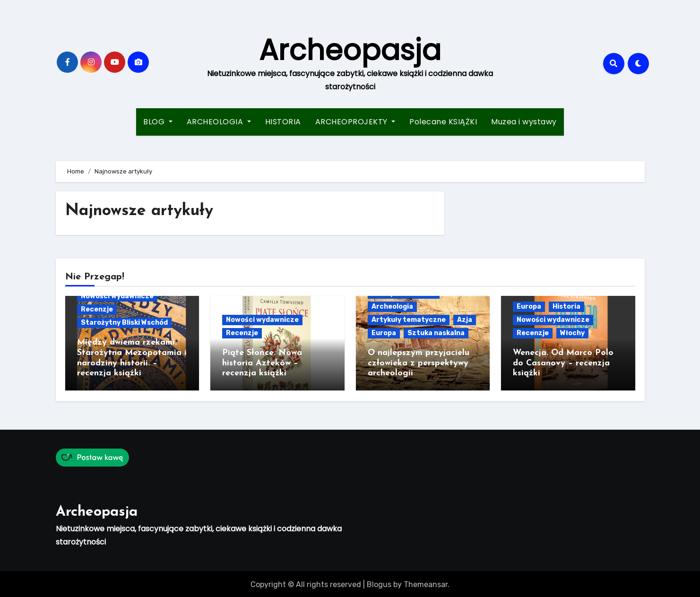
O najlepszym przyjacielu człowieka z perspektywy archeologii (419, 363)
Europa (384, 333)
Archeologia (392, 307)
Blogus (379, 583)
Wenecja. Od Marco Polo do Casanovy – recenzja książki (563, 363)
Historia (566, 307)
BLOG (158, 122)
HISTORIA (283, 122)
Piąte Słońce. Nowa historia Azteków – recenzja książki (262, 363)
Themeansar (426, 583)
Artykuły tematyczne (409, 320)
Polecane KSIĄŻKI (443, 122)
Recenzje (97, 309)
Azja (465, 320)
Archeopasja (350, 50)
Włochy (572, 333)
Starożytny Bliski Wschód (124, 323)
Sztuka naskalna (436, 333)
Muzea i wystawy (524, 122)
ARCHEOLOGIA (219, 122)
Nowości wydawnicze (117, 296)
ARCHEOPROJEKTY (355, 122)
